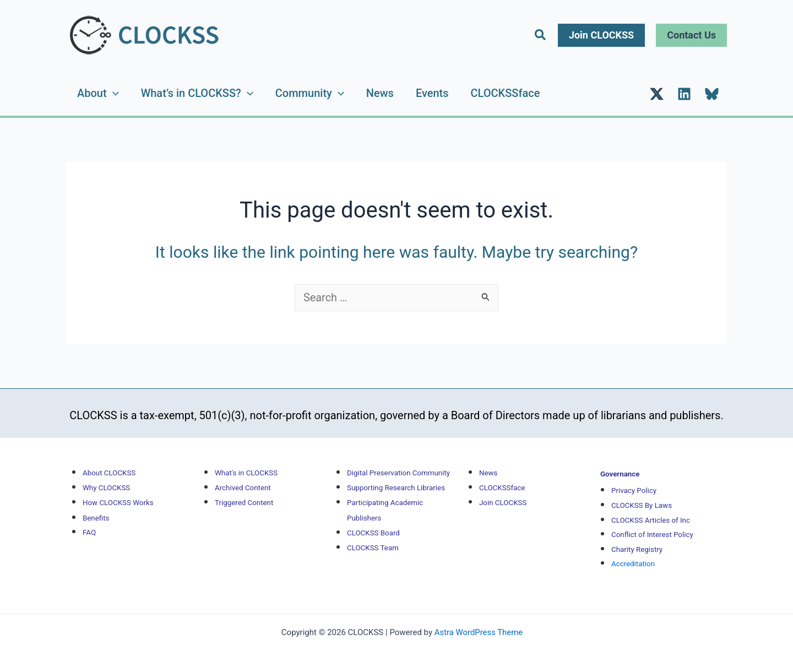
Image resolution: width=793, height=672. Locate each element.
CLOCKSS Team (373, 538)
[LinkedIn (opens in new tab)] (684, 90)
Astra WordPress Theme (479, 624)
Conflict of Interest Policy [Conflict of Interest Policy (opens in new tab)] (652, 527)
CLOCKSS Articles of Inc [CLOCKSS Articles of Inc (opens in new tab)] (651, 513)
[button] (541, 35)
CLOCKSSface (506, 89)
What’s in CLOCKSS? (197, 89)
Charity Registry (637, 542)
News (380, 89)
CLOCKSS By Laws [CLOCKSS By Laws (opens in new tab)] (642, 498)
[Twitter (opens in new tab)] (657, 90)
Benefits (96, 509)
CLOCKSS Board (373, 524)
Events (432, 89)
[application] (113, 89)
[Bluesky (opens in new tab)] (712, 90)
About (98, 89)
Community (310, 89)
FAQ (89, 524)
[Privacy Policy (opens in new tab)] (634, 483)
